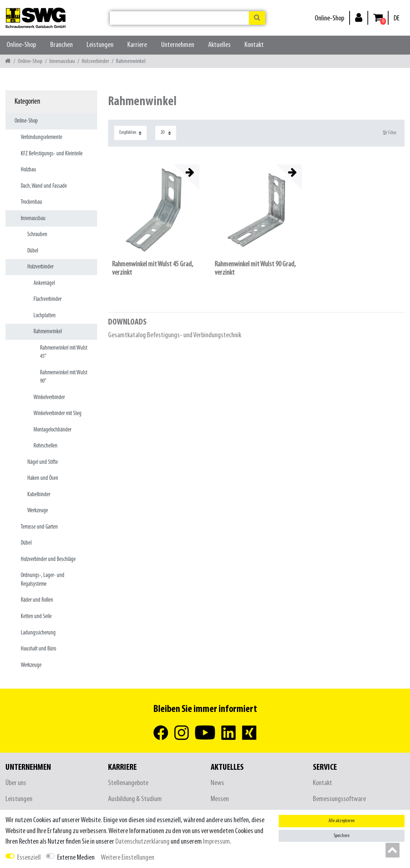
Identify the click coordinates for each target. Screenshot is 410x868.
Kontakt (254, 45)
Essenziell (29, 858)
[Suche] (257, 18)
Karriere (137, 45)
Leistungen (100, 45)
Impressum (216, 842)
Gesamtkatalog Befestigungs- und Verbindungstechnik (175, 335)
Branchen (61, 45)
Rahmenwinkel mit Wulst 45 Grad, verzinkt (153, 268)
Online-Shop (329, 18)
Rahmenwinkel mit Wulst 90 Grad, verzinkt (255, 268)
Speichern (342, 836)
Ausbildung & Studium (135, 799)
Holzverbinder (95, 61)
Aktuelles (219, 45)
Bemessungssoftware (339, 799)
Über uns (16, 783)
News (217, 783)
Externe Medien (76, 858)
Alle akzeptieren (342, 821)
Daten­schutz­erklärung (142, 842)
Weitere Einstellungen (128, 858)
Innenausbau (62, 61)
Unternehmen (178, 45)
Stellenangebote (128, 783)
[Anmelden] (359, 17)
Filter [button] (390, 133)
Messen (220, 799)
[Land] (397, 18)
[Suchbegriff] (179, 18)
